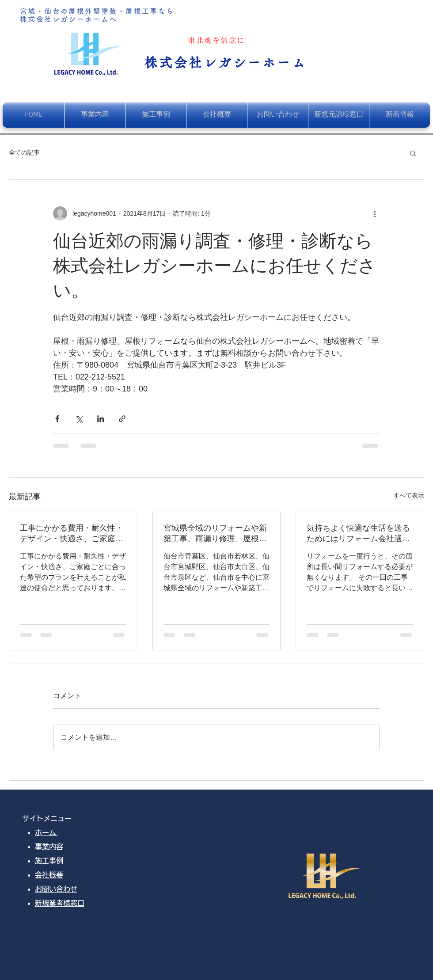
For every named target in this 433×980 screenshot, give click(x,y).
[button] (413, 153)
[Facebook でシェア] (57, 419)
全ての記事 (24, 152)
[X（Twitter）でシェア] (79, 419)
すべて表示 (409, 495)
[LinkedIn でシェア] (101, 419)
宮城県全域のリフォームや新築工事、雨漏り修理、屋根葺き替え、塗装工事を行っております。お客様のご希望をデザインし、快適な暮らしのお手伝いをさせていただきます (215, 534)
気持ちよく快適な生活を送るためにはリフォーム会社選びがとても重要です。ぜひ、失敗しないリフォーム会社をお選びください (358, 534)
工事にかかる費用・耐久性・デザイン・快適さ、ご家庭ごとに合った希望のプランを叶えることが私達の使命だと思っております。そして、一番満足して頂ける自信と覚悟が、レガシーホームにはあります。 (72, 534)
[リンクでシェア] (122, 419)
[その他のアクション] (375, 213)
